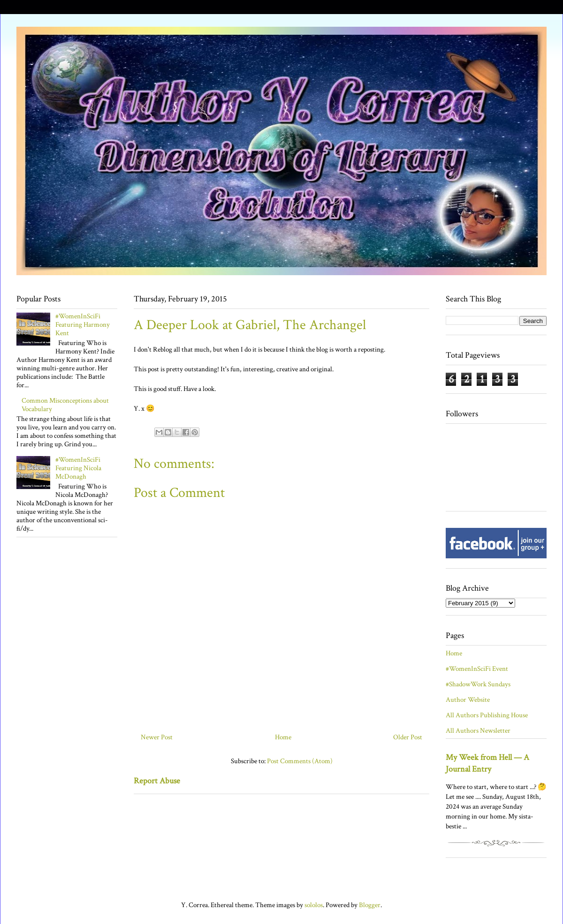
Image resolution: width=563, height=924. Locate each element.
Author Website (468, 700)
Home (283, 737)
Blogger (370, 905)
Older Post (408, 737)
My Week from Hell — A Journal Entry (487, 763)
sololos (314, 905)
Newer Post (157, 737)
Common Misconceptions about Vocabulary (65, 405)
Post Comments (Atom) (300, 761)
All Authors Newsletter (478, 731)
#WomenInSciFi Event (477, 669)
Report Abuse (157, 781)
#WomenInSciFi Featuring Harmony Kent (83, 325)
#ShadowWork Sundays (478, 684)
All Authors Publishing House (487, 715)
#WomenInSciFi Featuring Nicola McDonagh (78, 468)
